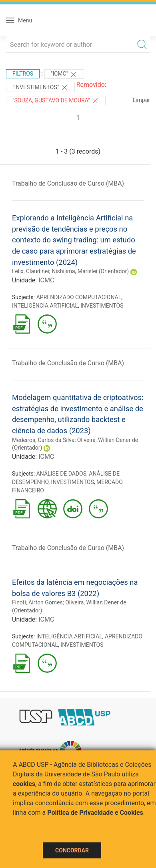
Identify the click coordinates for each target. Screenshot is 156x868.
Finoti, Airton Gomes (37, 602)
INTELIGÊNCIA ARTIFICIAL (45, 306)
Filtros (23, 74)
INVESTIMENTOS (102, 306)
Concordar (72, 850)
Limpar (141, 100)
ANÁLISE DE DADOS (61, 474)
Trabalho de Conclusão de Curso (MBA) (68, 183)
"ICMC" (64, 74)
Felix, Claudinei (31, 271)
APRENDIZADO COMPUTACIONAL (79, 297)
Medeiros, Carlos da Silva (43, 440)
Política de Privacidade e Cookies (95, 813)
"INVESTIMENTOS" (40, 88)
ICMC (46, 280)
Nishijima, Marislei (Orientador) (90, 271)
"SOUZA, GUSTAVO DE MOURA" (56, 101)
